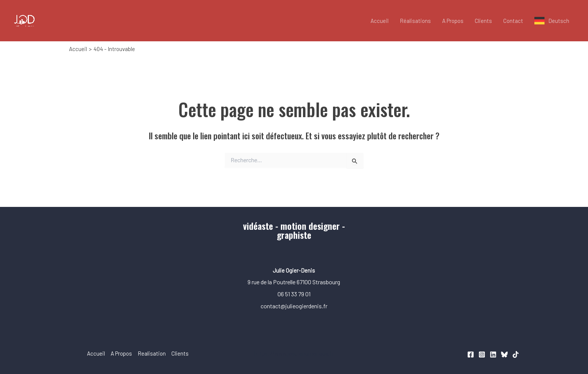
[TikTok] (516, 354)
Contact (513, 21)
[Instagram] (482, 354)
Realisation (152, 353)
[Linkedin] (493, 354)
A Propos (453, 21)
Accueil (379, 21)
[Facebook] (471, 354)
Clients (483, 21)
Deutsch (559, 21)
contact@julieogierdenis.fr (294, 306)
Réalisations (415, 21)
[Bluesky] (504, 354)
